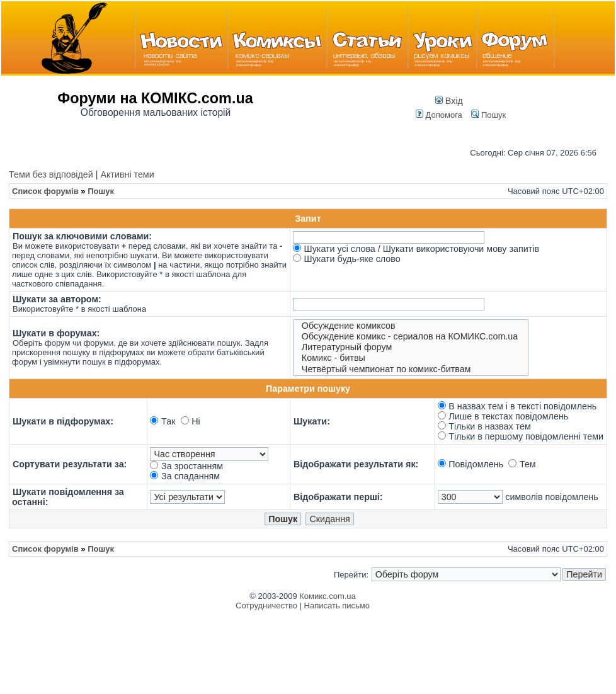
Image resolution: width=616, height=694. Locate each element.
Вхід (449, 101)
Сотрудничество (266, 606)
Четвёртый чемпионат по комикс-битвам (411, 369)
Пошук (488, 115)
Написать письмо (337, 606)
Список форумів (45, 191)
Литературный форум (411, 347)
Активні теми (127, 174)
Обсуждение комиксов (411, 326)
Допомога (439, 115)
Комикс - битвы (411, 358)
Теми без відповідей (51, 174)
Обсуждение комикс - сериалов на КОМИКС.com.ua (411, 337)
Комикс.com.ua (328, 596)
